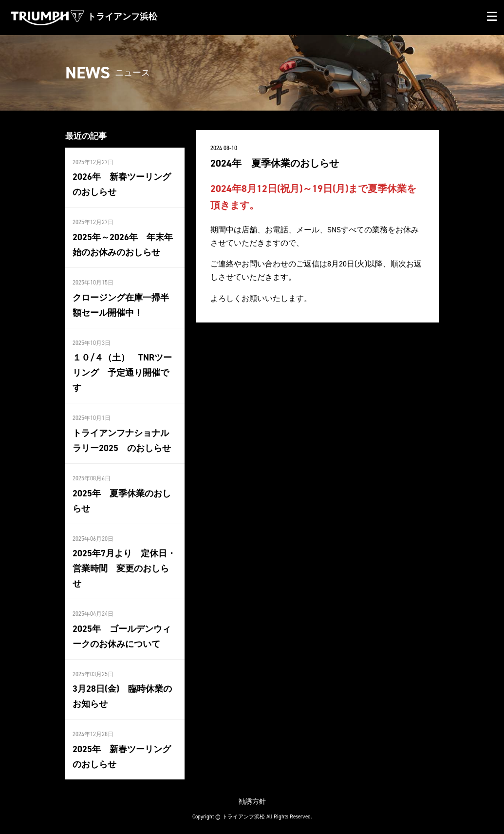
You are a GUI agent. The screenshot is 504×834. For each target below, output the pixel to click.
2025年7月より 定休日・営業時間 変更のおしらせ (124, 566)
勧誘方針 (252, 797)
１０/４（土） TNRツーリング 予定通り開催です (122, 371)
